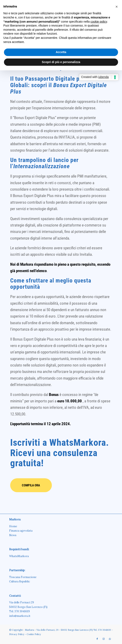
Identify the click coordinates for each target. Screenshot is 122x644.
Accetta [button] (61, 52)
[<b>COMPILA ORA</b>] (31, 485)
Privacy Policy (17, 634)
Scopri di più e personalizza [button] (61, 62)
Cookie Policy (34, 634)
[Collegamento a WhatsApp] (110, 639)
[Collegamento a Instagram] (103, 639)
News (13, 535)
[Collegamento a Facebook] (97, 639)
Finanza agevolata (21, 531)
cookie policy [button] (99, 22)
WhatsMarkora (19, 556)
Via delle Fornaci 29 (22, 602)
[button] (117, 7)
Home (13, 526)
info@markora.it (20, 616)
